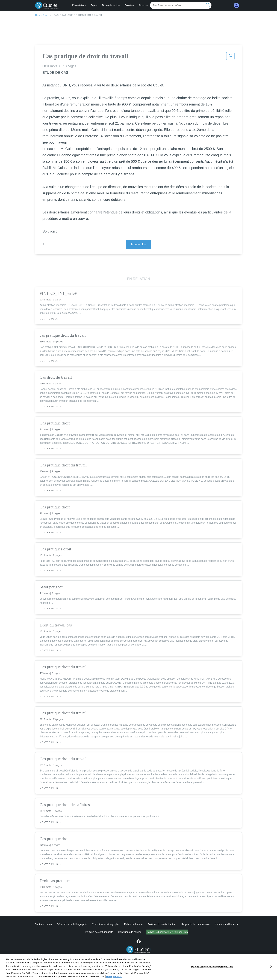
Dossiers (129, 5)
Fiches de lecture (111, 5)
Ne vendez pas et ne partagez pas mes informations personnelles (167, 932)
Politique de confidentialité (84, 932)
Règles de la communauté (196, 924)
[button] (230, 57)
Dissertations (79, 5)
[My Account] (236, 5)
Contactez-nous (43, 924)
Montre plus (139, 244)
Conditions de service (115, 932)
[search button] (208, 5)
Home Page (42, 15)
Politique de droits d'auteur (162, 924)
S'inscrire (143, 5)
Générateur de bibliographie (72, 924)
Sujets (94, 5)
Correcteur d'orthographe (106, 924)
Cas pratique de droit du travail (78, 15)
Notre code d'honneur (226, 924)
